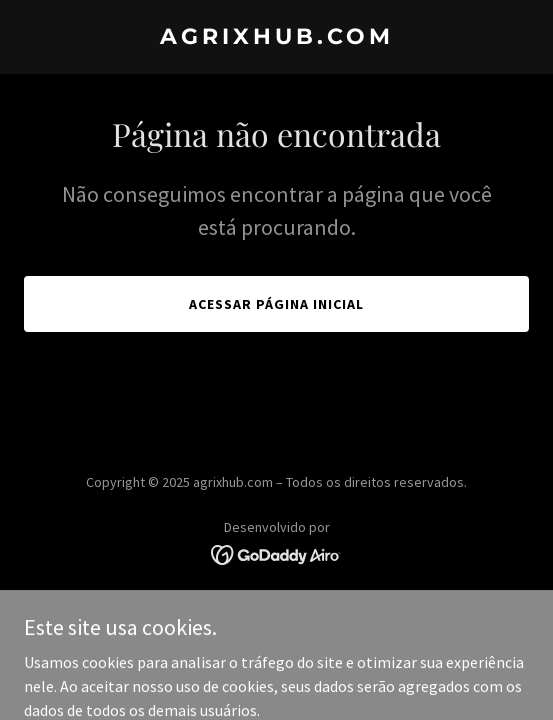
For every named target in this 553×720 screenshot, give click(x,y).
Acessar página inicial (276, 304)
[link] (276, 38)
